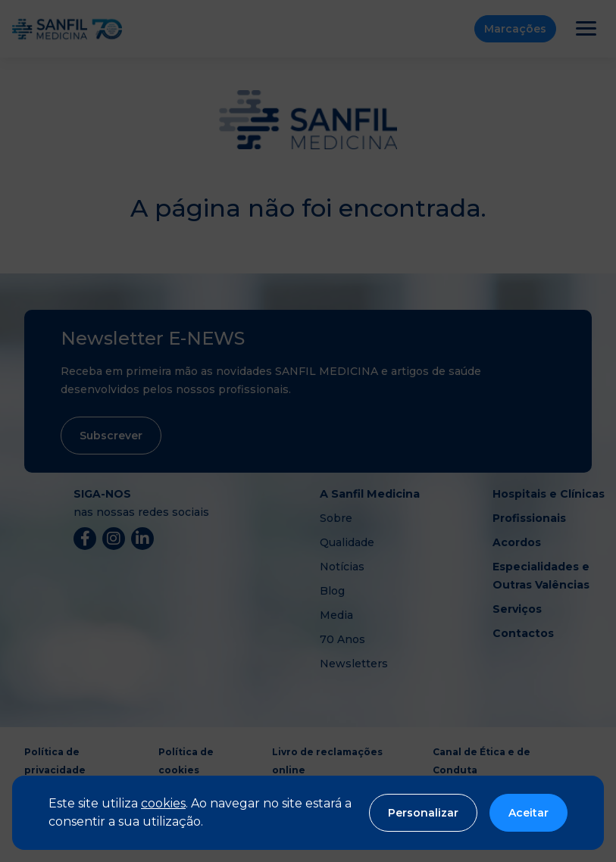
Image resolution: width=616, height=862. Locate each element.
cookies (163, 803)
